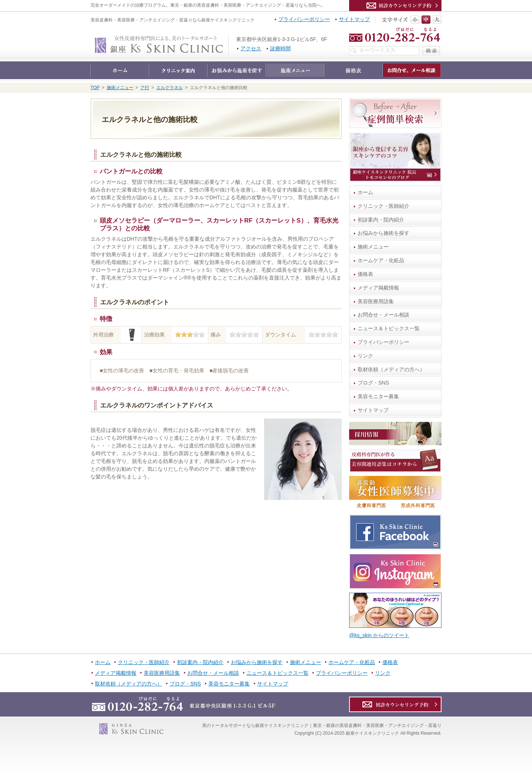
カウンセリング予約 (395, 6)
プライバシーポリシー (383, 342)
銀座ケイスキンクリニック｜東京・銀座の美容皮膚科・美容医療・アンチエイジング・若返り (229, 38)
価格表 (365, 274)
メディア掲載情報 (378, 288)
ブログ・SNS (373, 383)
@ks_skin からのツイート (379, 635)
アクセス (251, 48)
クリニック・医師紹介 (383, 206)
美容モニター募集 (378, 396)
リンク (365, 356)
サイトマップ (373, 410)
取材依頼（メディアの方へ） (391, 369)
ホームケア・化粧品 (381, 260)
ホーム (365, 192)
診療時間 (280, 48)
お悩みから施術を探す (383, 233)
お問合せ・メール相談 (383, 315)
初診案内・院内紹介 (381, 220)
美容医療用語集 (376, 301)
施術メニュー (373, 247)
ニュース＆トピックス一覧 (389, 328)
